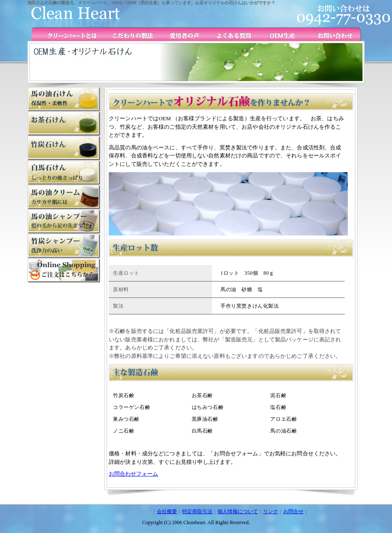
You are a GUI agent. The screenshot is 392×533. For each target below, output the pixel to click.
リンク (271, 511)
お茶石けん (64, 124)
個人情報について (238, 511)
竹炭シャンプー (64, 222)
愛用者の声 (180, 34)
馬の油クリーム (64, 197)
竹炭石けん (64, 148)
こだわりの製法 (126, 34)
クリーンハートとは (70, 34)
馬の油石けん (64, 99)
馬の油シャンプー (64, 246)
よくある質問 (231, 34)
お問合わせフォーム (133, 474)
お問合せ (293, 511)
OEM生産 (281, 34)
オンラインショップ (64, 271)
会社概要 (167, 511)
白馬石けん (64, 173)
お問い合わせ (332, 34)
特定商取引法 (197, 511)
